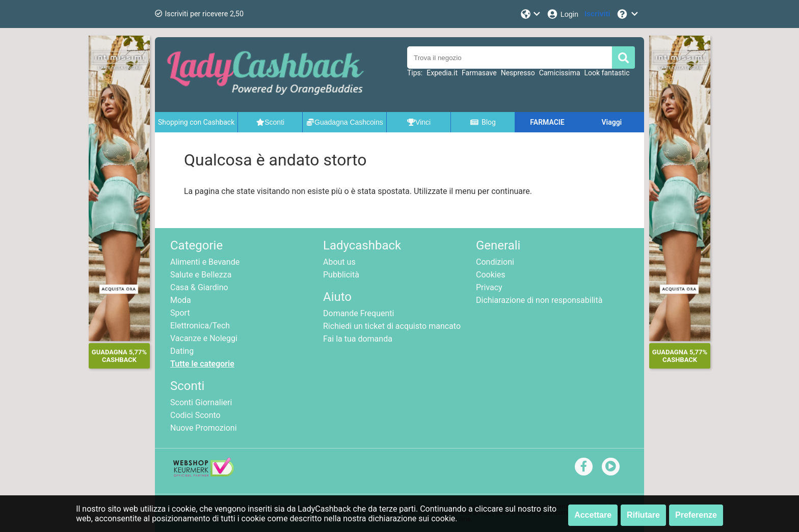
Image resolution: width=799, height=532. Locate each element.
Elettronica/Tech (200, 326)
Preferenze (696, 515)
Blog (483, 122)
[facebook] (584, 466)
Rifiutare (643, 515)
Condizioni (495, 262)
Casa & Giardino (199, 287)
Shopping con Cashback (196, 122)
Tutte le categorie (202, 364)
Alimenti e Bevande (205, 262)
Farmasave (479, 73)
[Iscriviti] (597, 14)
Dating (182, 351)
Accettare (593, 515)
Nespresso (518, 73)
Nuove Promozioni (204, 428)
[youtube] (611, 466)
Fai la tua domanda (358, 339)
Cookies (490, 275)
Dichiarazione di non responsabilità (539, 300)
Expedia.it (442, 73)
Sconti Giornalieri (201, 402)
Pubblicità (341, 275)
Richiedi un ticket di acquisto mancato (392, 326)
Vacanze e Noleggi (204, 338)
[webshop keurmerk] (204, 474)
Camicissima (560, 73)
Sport (180, 313)
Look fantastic (607, 73)
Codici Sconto (195, 415)
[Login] (562, 14)
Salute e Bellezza (201, 275)
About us (339, 262)
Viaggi (611, 122)
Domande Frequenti (358, 313)
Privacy (489, 287)
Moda (181, 300)
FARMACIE (547, 122)
